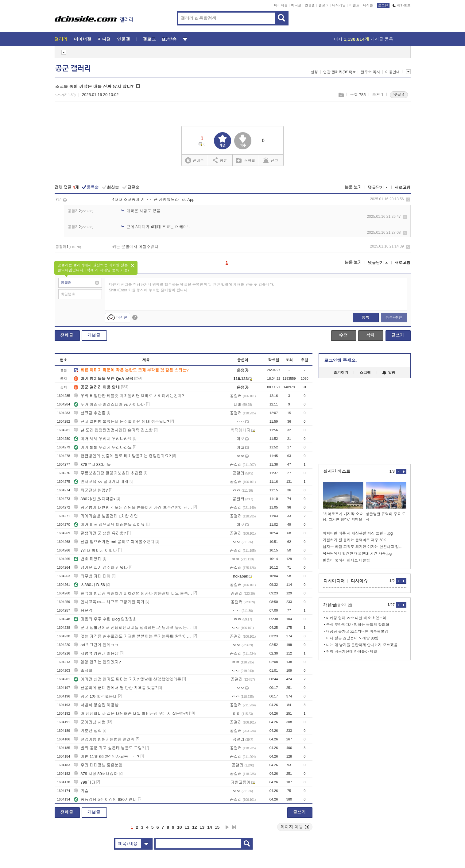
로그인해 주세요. (341, 360)
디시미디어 (334, 581)
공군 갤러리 (73, 68)
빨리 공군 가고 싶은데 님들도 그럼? (109, 748)
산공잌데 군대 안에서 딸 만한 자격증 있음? (115, 688)
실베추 (194, 161)
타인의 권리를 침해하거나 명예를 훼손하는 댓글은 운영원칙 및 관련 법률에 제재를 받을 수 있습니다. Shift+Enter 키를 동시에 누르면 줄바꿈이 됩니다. (192, 287)
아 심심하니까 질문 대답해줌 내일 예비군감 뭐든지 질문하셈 (131, 714)
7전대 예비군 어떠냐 (95, 550)
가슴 (81, 791)
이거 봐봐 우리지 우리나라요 (103, 439)
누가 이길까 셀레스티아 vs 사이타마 (109, 404)
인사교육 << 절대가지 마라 (101, 482)
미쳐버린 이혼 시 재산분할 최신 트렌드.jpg (358, 533)
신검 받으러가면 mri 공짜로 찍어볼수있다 (114, 542)
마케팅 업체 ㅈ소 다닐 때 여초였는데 (356, 618)
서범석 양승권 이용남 (96, 653)
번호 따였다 (88, 559)
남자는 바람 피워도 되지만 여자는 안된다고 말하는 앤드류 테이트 (365, 547)
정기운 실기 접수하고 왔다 (101, 568)
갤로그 (324, 5)
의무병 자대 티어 (92, 576)
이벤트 (354, 5)
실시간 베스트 (337, 471)
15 (217, 827)
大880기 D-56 (89, 585)
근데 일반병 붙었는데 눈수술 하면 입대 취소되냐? (121, 422)
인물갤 (310, 5)
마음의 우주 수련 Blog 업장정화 (105, 619)
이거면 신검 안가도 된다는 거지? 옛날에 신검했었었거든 (127, 679)
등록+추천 (394, 317)
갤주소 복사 (370, 72)
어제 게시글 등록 (364, 39)
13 (202, 827)
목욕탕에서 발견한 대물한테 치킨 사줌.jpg (357, 554)
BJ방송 (169, 39)
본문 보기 (353, 187)
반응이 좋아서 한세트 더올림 (347, 560)
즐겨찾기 (341, 373)
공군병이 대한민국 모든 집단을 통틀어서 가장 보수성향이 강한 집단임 (133, 507)
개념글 (94, 335)
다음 (227, 827)
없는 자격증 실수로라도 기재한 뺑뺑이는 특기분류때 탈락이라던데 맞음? (133, 636)
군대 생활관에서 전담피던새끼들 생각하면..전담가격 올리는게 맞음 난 (133, 628)
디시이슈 (359, 581)
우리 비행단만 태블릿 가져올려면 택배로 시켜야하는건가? (129, 396)
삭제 (408, 200)
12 (195, 827)
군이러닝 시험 (90, 722)
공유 (220, 160)
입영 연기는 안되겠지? (97, 662)
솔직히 (83, 671)
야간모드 (402, 6)
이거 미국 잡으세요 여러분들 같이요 (109, 525)
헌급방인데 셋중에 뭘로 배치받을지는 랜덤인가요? (122, 456)
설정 (314, 72)
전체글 (67, 335)
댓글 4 (399, 95)
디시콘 (368, 5)
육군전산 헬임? (91, 490)
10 (180, 827)
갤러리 (61, 39)
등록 (366, 317)
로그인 (383, 6)
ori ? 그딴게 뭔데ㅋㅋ (96, 645)
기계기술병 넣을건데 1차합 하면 (106, 516)
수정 (343, 335)
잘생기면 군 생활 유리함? (100, 533)
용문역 (83, 611)
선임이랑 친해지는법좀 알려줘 (104, 739)
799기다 (84, 782)
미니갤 (296, 5)
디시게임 (339, 5)
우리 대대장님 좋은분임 (98, 765)
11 (187, 827)
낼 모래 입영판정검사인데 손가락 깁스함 (113, 430)
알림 (389, 373)
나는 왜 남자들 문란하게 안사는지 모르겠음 (362, 645)
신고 (271, 160)
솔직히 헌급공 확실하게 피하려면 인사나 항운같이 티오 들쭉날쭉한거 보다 (133, 593)
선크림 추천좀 (90, 413)
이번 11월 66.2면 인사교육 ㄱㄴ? (106, 757)
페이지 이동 (295, 827)
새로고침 (403, 188)
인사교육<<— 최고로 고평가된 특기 (109, 602)
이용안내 (393, 72)
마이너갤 (281, 5)
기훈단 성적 (88, 731)
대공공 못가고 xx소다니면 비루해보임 (357, 632)
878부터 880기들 (92, 465)
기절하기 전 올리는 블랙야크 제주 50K (355, 540)
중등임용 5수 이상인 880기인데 (105, 799)
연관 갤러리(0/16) (339, 72)
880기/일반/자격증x (94, 499)
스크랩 (341, 95)
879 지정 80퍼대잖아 (96, 774)
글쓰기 (398, 335)
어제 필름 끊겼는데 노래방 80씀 (353, 638)
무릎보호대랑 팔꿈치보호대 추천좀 (108, 473)
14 (210, 827)
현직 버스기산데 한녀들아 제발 (352, 652)
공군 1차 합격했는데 (95, 696)
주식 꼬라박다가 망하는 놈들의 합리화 (358, 625)
